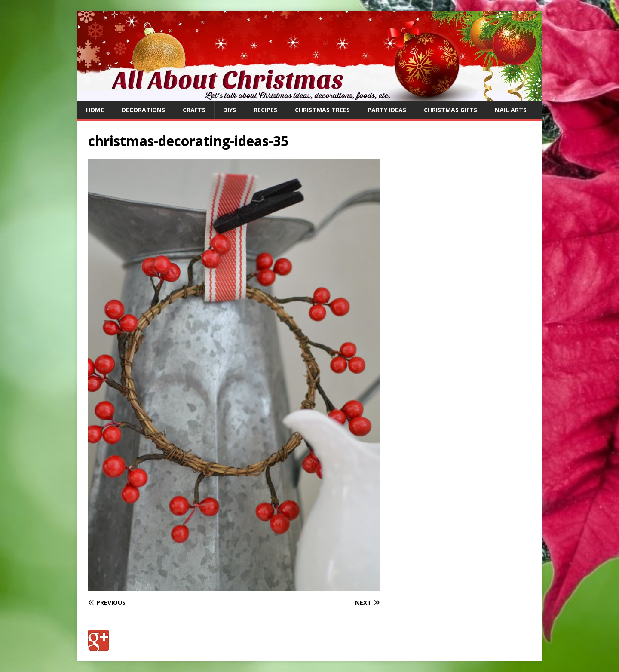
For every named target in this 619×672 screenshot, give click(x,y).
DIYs (230, 110)
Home (95, 110)
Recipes (265, 110)
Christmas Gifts (450, 110)
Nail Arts (511, 110)
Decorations (143, 110)
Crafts (194, 110)
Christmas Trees (322, 110)
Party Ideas (387, 110)
